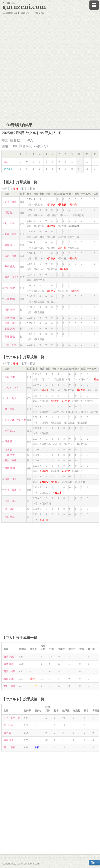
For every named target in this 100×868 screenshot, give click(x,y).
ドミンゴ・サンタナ (15, 420)
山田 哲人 (11, 398)
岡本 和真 (11, 234)
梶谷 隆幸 (11, 202)
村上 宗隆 (10, 409)
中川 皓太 (11, 345)
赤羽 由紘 (10, 431)
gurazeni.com (24, 7)
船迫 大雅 (10, 329)
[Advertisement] (49, 68)
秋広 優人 (10, 266)
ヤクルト (8, 169)
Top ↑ (94, 863)
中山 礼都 (10, 288)
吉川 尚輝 (11, 256)
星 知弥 (9, 509)
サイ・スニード (13, 490)
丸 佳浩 (9, 223)
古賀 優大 (11, 479)
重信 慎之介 (12, 277)
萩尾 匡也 (10, 337)
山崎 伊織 (10, 299)
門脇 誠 (9, 213)
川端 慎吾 (11, 501)
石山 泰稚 (11, 460)
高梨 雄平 (11, 323)
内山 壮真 (10, 517)
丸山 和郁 (10, 377)
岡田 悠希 (10, 310)
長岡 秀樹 (10, 468)
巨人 (6, 162)
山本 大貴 (10, 455)
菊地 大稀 (10, 318)
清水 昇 (9, 450)
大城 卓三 (10, 245)
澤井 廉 (9, 441)
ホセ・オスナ (12, 387)
